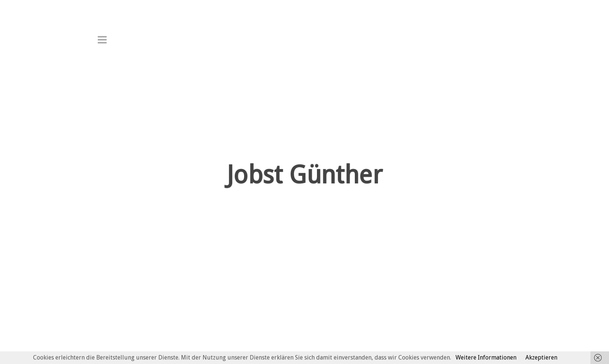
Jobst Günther (304, 185)
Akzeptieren (541, 357)
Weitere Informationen (486, 357)
